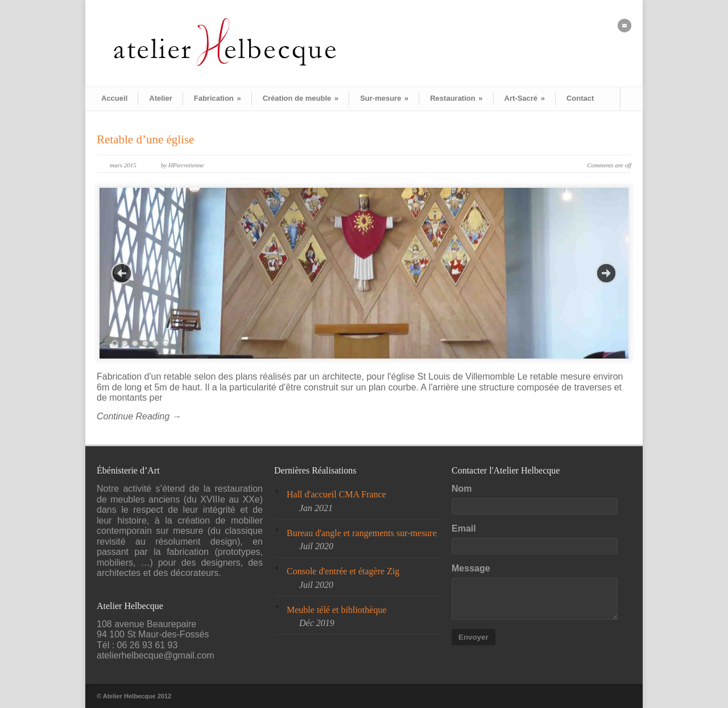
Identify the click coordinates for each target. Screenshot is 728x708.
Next (606, 273)
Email (464, 528)
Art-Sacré (525, 98)
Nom (462, 489)
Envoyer (473, 637)
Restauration (456, 98)
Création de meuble (301, 98)
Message (471, 568)
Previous (122, 273)
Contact (580, 98)
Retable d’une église (145, 139)
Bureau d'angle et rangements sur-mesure (362, 533)
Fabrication (218, 98)
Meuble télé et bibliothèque (337, 610)
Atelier (160, 98)
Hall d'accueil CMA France (336, 494)
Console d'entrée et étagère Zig (343, 571)
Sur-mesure (384, 98)
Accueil (114, 98)
